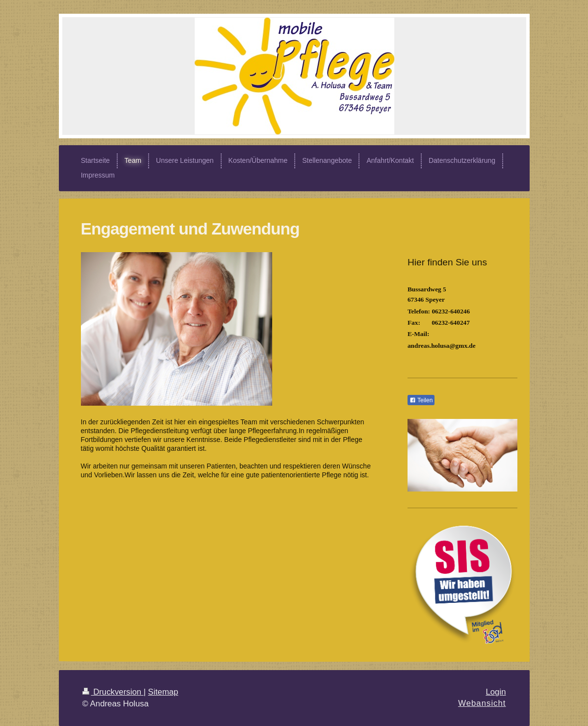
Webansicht (482, 703)
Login (496, 692)
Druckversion (113, 692)
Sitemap (163, 692)
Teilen (421, 400)
